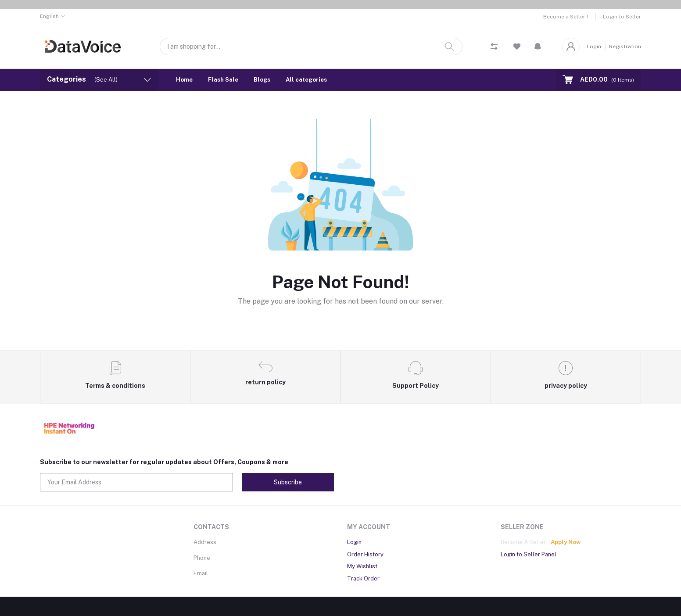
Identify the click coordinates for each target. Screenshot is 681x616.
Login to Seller (622, 17)
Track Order (363, 578)
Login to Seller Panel (529, 554)
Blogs (262, 80)
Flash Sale (223, 80)
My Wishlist (362, 566)
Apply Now (566, 542)
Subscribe (288, 482)
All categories (306, 80)
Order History (365, 554)
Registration (625, 47)
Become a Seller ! (566, 17)
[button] (538, 47)
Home (184, 80)
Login (594, 47)
